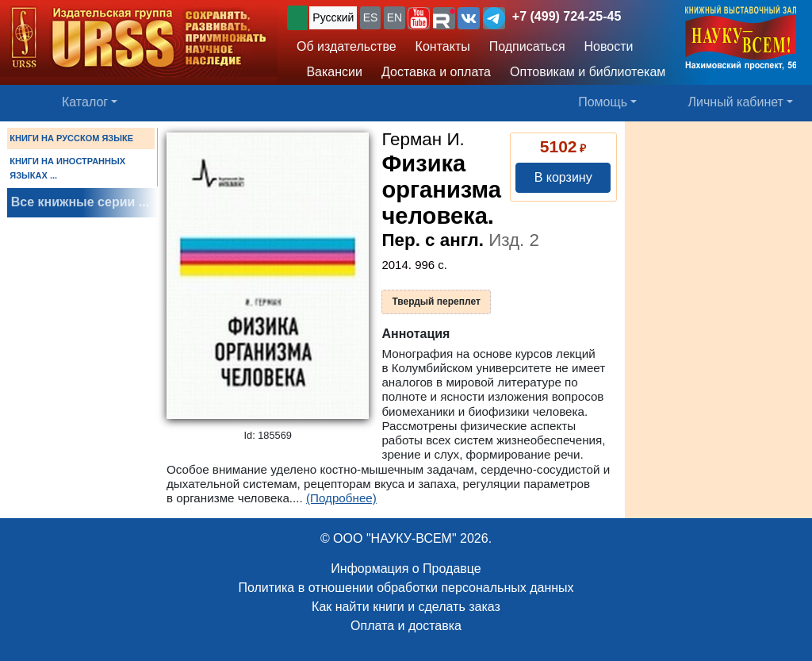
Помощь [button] (603, 102)
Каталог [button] (85, 102)
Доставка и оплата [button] (436, 72)
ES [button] (371, 17)
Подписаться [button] (527, 46)
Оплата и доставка (406, 626)
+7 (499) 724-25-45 (567, 16)
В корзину (563, 177)
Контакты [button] (443, 46)
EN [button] (395, 17)
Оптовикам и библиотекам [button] (588, 72)
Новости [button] (609, 46)
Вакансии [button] (331, 72)
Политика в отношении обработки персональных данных (406, 588)
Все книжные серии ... (80, 202)
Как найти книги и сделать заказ (406, 607)
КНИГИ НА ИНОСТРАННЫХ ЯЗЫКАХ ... (67, 168)
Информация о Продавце (406, 569)
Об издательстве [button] (347, 46)
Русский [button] (333, 17)
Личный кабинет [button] (736, 102)
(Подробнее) (341, 498)
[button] (419, 18)
